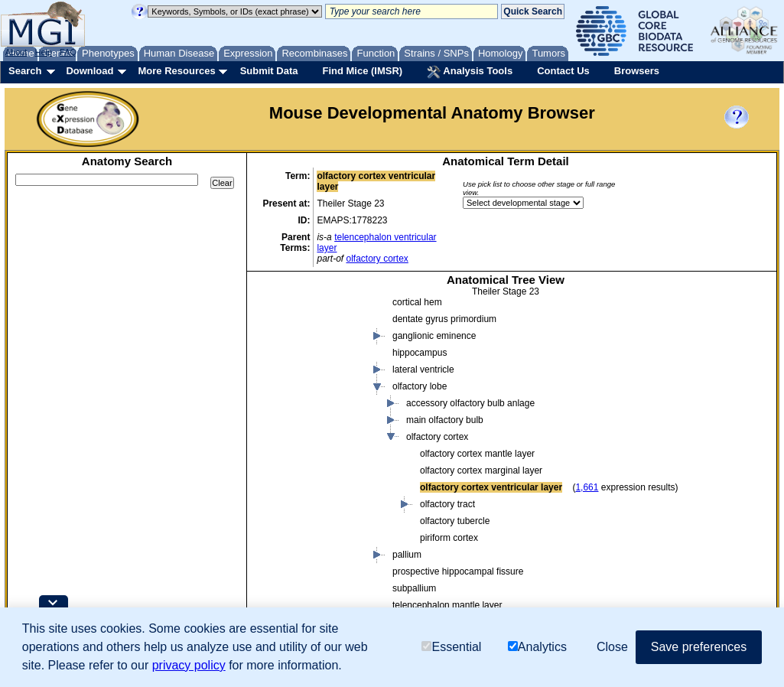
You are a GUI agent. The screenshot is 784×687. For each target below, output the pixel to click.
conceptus (303, 383)
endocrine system (359, 585)
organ (322, 518)
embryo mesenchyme (354, 484)
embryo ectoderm (345, 467)
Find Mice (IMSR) (362, 71)
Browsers (637, 71)
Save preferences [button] (699, 647)
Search (25, 71)
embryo (311, 400)
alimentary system (361, 552)
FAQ (68, 52)
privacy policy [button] (189, 665)
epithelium (331, 501)
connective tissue (345, 451)
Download (89, 71)
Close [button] (612, 647)
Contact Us (563, 71)
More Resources (176, 71)
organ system (337, 535)
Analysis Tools (470, 72)
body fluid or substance (329, 333)
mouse (282, 316)
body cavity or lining (350, 417)
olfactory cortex (377, 259)
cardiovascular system (369, 568)
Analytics (537, 647)
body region (306, 350)
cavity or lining (311, 366)
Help (43, 52)
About (16, 52)
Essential (451, 647)
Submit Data (269, 71)
